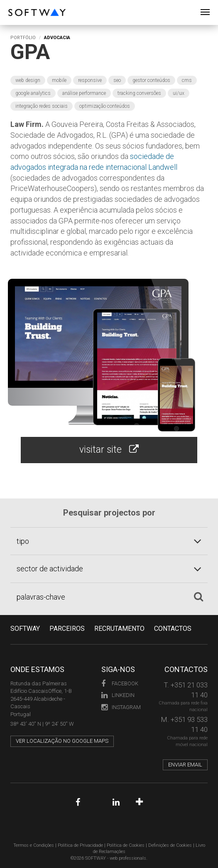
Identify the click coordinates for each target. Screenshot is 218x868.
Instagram (118, 707)
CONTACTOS (173, 629)
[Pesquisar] (198, 597)
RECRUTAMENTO (119, 629)
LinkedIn (118, 695)
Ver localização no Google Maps (62, 741)
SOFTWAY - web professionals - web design (14, 4)
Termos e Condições (34, 845)
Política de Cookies (126, 845)
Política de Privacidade (80, 845)
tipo (23, 541)
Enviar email (185, 765)
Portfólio (23, 38)
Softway (25, 629)
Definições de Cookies (170, 845)
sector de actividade (50, 569)
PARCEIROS (67, 629)
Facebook (118, 683)
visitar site (109, 450)
